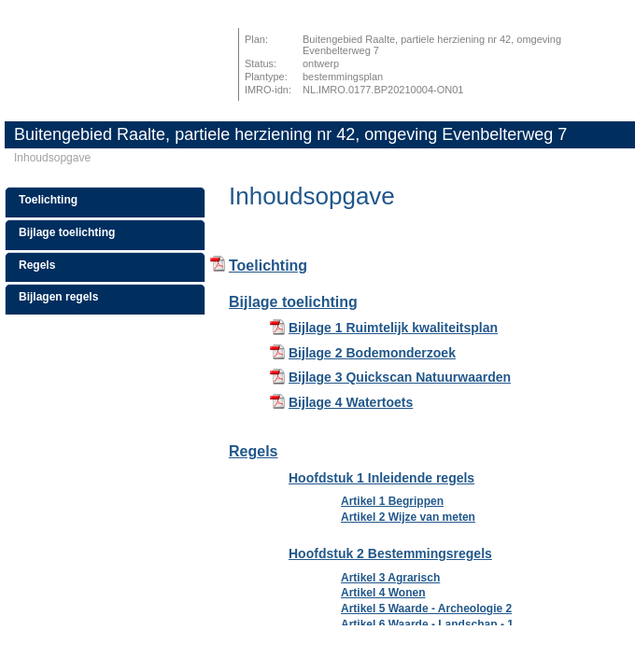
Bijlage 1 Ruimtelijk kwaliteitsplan (393, 328)
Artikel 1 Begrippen (392, 501)
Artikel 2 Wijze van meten (408, 517)
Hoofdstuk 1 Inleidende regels (381, 478)
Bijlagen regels (58, 297)
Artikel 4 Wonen (383, 593)
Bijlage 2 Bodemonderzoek (372, 353)
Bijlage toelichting (67, 232)
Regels (37, 265)
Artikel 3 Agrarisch (390, 578)
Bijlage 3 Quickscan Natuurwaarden (400, 377)
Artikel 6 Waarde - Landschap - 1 (427, 624)
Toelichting (48, 200)
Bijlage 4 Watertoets (351, 402)
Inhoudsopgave (52, 158)
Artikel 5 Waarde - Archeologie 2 (426, 609)
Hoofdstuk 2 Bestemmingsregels (390, 553)
